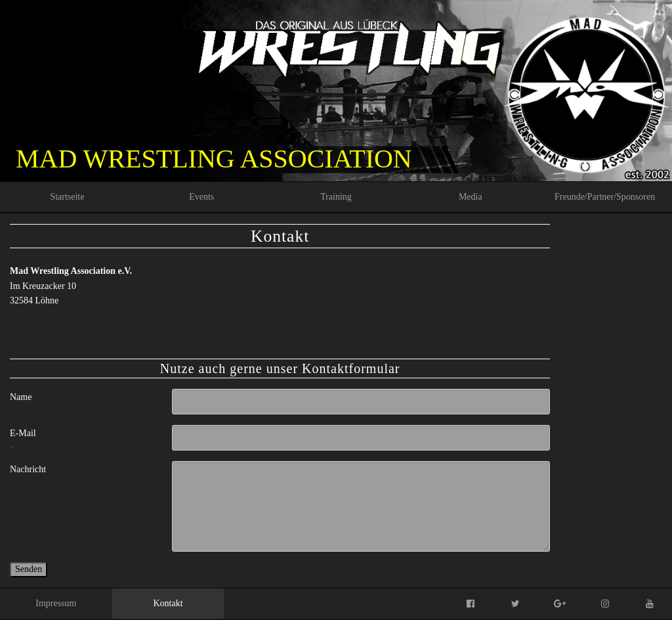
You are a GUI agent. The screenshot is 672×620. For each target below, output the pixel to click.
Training (336, 197)
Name (21, 397)
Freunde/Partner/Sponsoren (605, 197)
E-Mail (37, 442)
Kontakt (168, 603)
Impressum (56, 603)
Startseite (67, 197)
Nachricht (28, 469)
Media (471, 197)
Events (201, 197)
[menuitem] (67, 197)
